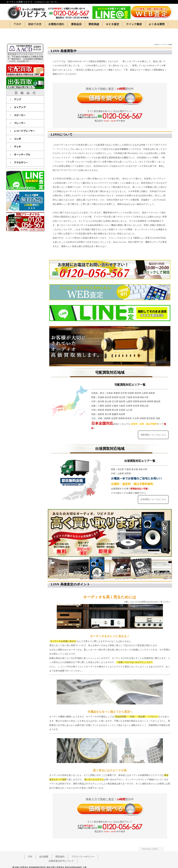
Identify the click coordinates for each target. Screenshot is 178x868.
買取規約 (60, 844)
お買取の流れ (56, 24)
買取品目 (76, 24)
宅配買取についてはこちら (153, 422)
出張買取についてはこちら (153, 487)
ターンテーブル (20, 142)
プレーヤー (18, 110)
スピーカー (18, 102)
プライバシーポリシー (83, 844)
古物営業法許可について (61, 849)
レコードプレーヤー (23, 118)
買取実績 (94, 24)
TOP (30, 844)
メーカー (164, 32)
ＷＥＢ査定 (112, 24)
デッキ (16, 134)
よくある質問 (157, 24)
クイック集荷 (134, 24)
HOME (156, 32)
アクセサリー (19, 150)
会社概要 (44, 844)
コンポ (16, 126)
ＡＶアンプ (18, 94)
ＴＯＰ (17, 24)
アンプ (16, 87)
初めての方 (35, 24)
